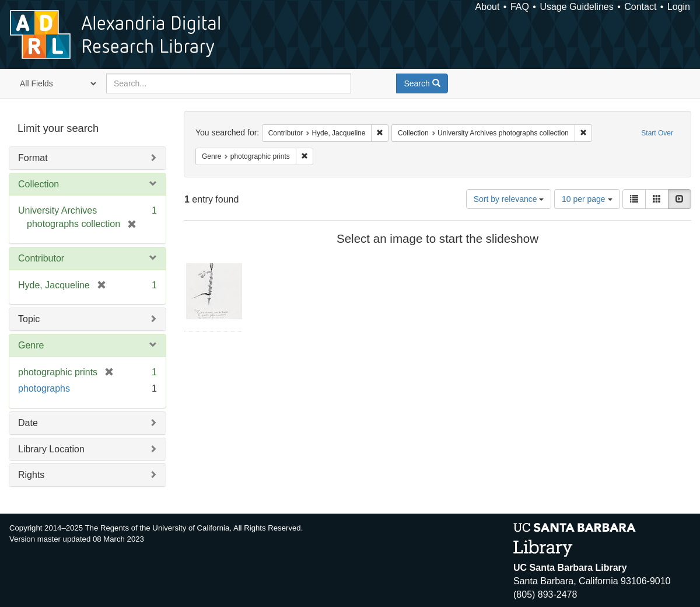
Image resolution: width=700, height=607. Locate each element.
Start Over (657, 133)
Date (28, 423)
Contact (640, 7)
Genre (31, 345)
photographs (44, 388)
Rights (31, 475)
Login (679, 7)
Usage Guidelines (576, 7)
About (488, 7)
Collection (38, 184)
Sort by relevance (509, 199)
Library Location (51, 449)
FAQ (520, 7)
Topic (29, 319)
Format (33, 158)
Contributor (41, 258)
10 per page (587, 199)
